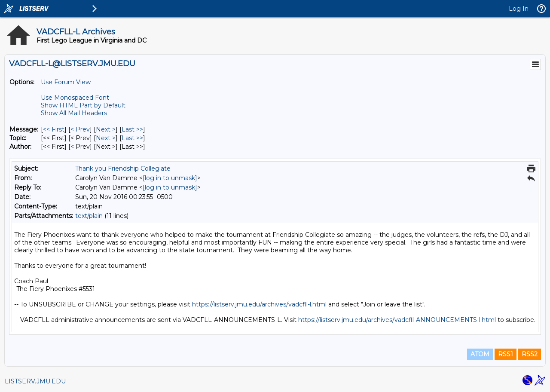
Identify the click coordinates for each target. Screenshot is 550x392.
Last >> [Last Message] (132, 129)
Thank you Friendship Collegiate (123, 168)
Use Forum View (66, 82)
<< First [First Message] (54, 129)
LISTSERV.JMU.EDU (35, 381)
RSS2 (530, 354)
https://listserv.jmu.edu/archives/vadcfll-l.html (259, 304)
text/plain (89, 216)
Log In (519, 9)
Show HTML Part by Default (83, 105)
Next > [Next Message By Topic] (106, 138)
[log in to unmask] (170, 178)
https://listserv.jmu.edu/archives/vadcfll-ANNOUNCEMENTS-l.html (397, 320)
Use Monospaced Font (75, 98)
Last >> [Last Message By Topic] (132, 138)
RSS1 (506, 354)
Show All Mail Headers (74, 113)
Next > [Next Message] (106, 129)
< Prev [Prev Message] (80, 129)
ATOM (480, 354)
